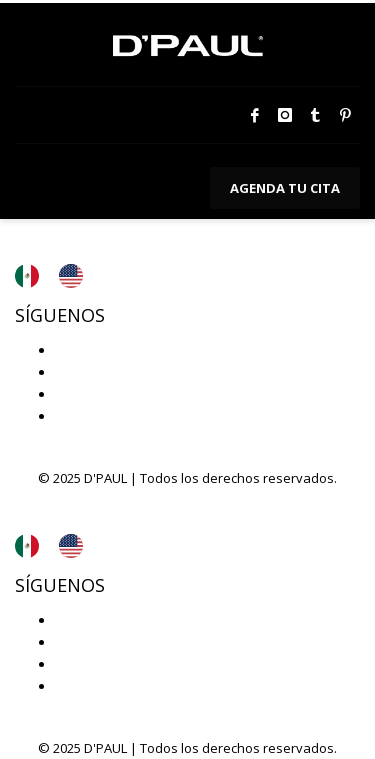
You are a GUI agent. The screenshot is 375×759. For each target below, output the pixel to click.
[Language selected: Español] (59, 276)
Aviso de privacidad (93, 229)
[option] (76, 276)
